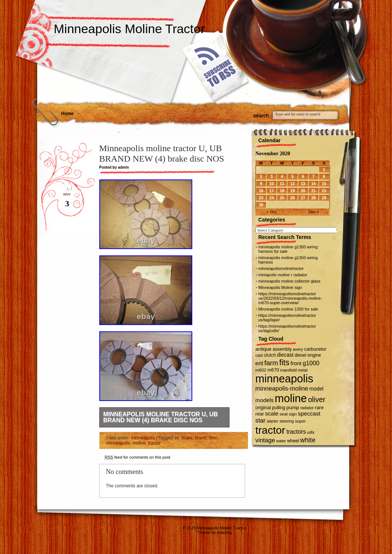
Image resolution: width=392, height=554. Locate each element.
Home (68, 114)
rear (260, 414)
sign (293, 414)
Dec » (314, 212)
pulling (279, 408)
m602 (261, 370)
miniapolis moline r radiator (283, 275)
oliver (317, 399)
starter (272, 421)
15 (324, 184)
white (308, 440)
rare (319, 407)
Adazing (224, 532)
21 (314, 191)
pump (293, 407)
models (265, 400)
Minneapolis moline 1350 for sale (288, 309)
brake (187, 438)
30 (261, 205)
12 (292, 184)
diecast (285, 355)
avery (298, 349)
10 (271, 184)
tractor (154, 443)
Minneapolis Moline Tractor (129, 29)
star (261, 420)
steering (287, 421)
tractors (296, 432)
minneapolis (143, 438)
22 (324, 191)
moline (139, 443)
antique (264, 349)
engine (314, 355)
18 (282, 191)
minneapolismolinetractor (281, 268)
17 (271, 191)
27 (303, 198)
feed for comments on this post (138, 457)
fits (285, 362)
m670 (273, 370)
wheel (293, 441)
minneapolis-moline (282, 388)
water (281, 441)
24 (271, 198)
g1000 (311, 363)
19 (292, 191)
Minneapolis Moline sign (280, 287)
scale (272, 413)
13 (303, 184)
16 (261, 191)
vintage (265, 440)
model (317, 389)
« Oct (271, 212)
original (263, 407)
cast (259, 355)
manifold (288, 370)
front (296, 363)
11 (282, 184)
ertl (259, 363)
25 (282, 198)
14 (314, 184)
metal (303, 370)
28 (314, 198)
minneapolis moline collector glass (290, 281)
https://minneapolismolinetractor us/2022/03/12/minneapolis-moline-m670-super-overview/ (290, 298)
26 (292, 198)
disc (213, 438)
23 (261, 198)
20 (303, 191)
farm (271, 363)
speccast (309, 413)
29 (324, 198)
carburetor (315, 349)
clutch (270, 355)
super (300, 421)
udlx (311, 432)
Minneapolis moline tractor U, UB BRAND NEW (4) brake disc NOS (161, 417)
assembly (282, 349)
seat (284, 414)
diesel (300, 355)
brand (201, 438)
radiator (307, 408)
